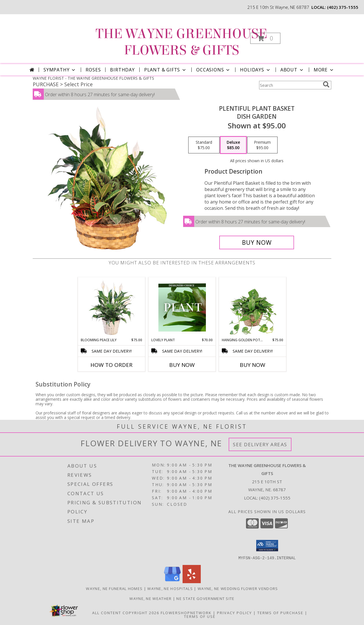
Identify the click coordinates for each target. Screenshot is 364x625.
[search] (326, 85)
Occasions (213, 70)
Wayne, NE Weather (150, 598)
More (324, 70)
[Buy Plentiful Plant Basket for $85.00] (257, 242)
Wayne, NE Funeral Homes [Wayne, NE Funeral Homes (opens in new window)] (114, 588)
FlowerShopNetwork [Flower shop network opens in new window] (186, 612)
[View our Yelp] (192, 581)
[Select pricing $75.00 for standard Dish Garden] (204, 145)
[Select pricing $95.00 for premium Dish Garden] (262, 145)
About (292, 70)
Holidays (255, 70)
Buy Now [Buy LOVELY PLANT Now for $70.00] (182, 365)
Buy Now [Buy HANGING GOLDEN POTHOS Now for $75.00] (253, 365)
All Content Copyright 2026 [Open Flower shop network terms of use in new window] (126, 612)
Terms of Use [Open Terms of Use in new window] (200, 616)
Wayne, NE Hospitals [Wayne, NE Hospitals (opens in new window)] (170, 588)
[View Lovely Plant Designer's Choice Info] (182, 307)
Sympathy (60, 70)
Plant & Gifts (166, 70)
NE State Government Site (205, 598)
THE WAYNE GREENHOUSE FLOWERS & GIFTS (181, 42)
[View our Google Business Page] (172, 581)
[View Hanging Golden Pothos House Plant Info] (253, 307)
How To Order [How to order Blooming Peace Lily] (111, 365)
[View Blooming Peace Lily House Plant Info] (112, 307)
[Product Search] (290, 85)
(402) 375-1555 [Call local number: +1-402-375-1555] (343, 7)
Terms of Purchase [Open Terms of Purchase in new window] (280, 612)
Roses (93, 70)
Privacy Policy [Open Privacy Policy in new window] (234, 612)
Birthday (122, 70)
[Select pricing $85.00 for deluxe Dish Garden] (233, 145)
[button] (265, 38)
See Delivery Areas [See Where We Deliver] (260, 444)
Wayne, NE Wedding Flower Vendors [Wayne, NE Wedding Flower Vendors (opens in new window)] (238, 588)
